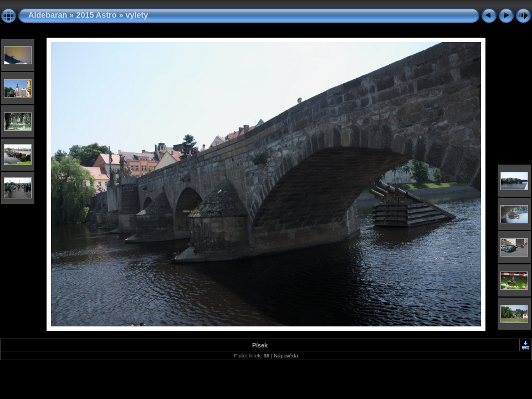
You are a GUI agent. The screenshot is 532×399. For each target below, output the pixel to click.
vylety (137, 15)
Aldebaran (48, 15)
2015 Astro (96, 15)
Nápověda (286, 355)
